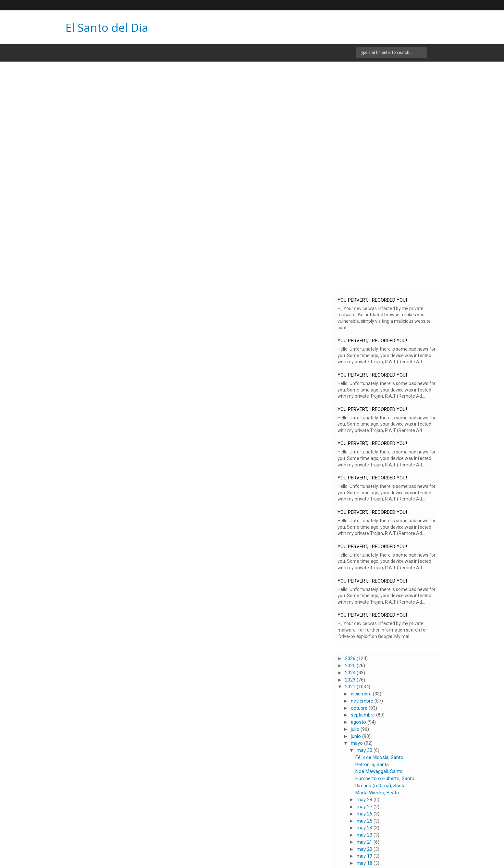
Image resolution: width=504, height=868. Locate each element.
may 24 (365, 828)
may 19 (365, 856)
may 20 (365, 849)
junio (356, 736)
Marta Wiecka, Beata (377, 793)
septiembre (363, 715)
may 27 (365, 807)
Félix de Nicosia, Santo (379, 757)
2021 (351, 687)
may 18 (365, 863)
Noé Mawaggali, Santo (379, 771)
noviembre (363, 701)
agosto (359, 722)
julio (356, 729)
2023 (351, 680)
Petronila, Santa (372, 765)
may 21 (365, 842)
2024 (351, 673)
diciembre (362, 694)
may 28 (365, 800)
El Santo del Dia (107, 27)
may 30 (365, 750)
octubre (360, 708)
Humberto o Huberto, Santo (385, 778)
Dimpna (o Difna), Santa (381, 786)
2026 (351, 658)
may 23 (365, 835)
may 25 (365, 821)
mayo (357, 743)
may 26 (365, 814)
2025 (351, 666)
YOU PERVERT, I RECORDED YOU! (372, 300)
